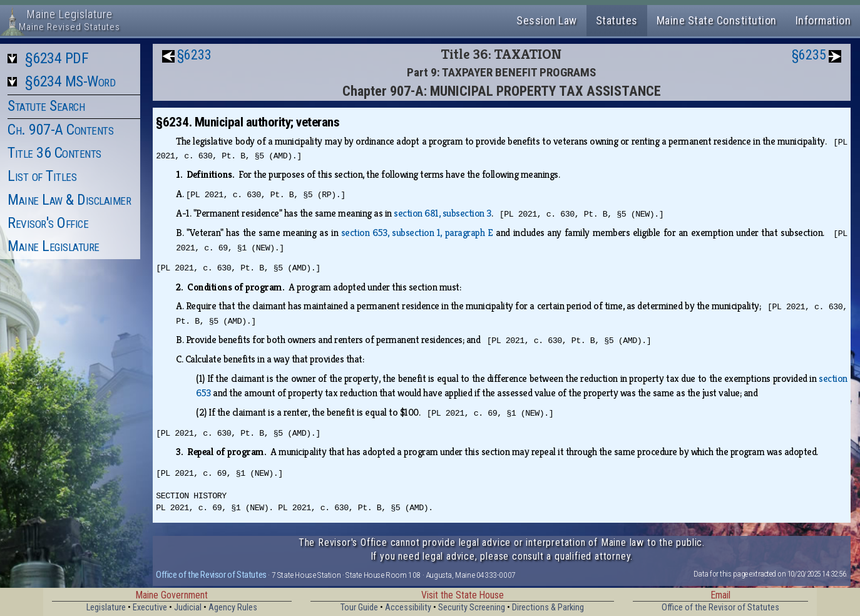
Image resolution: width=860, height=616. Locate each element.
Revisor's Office (48, 223)
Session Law (547, 20)
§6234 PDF (57, 58)
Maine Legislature (54, 246)
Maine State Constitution (717, 20)
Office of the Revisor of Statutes (211, 575)
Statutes (617, 20)
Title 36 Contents (54, 153)
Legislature (106, 608)
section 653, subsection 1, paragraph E (417, 233)
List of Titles (42, 176)
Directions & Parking (548, 608)
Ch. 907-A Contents (60, 130)
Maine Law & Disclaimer (69, 200)
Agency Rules (233, 608)
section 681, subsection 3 (443, 213)
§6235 (809, 55)
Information (823, 20)
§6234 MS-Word (70, 81)
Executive (150, 608)
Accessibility (408, 608)
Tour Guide (359, 608)
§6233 (194, 55)
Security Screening (472, 608)
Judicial (188, 608)
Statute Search (46, 106)
